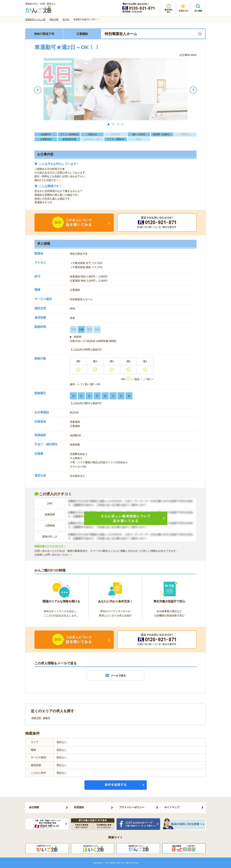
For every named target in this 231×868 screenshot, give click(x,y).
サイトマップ (172, 807)
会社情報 (34, 807)
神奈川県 (36, 718)
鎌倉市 (47, 718)
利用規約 (79, 807)
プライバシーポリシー (132, 807)
